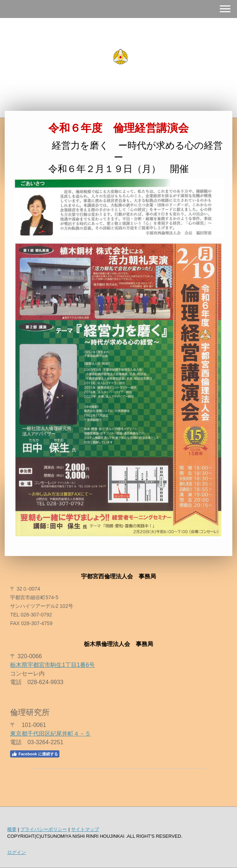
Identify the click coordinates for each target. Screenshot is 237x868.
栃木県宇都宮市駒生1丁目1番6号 (52, 665)
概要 (12, 829)
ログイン (17, 852)
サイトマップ (85, 829)
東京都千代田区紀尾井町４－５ (50, 734)
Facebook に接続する (35, 754)
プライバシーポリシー (44, 829)
